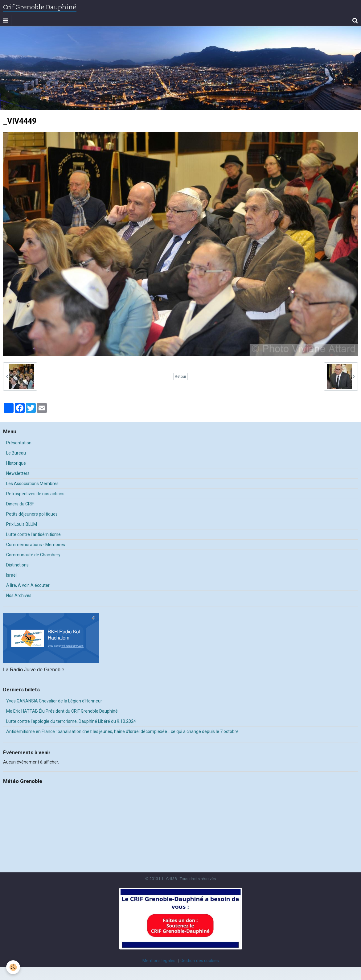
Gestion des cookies (200, 961)
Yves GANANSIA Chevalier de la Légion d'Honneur (54, 701)
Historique (16, 463)
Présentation (19, 443)
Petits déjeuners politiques (32, 514)
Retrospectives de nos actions (35, 494)
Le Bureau (16, 453)
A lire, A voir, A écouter (28, 585)
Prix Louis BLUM (22, 524)
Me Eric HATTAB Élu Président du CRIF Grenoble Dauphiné (62, 711)
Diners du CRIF (20, 504)
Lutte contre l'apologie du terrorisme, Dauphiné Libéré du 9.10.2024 (71, 721)
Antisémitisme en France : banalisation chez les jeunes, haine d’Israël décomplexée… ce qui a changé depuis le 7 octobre (122, 731)
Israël (11, 575)
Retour (180, 377)
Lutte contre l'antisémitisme (33, 534)
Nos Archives (19, 595)
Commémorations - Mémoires (36, 545)
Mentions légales (159, 961)
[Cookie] (13, 967)
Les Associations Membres (32, 484)
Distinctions (17, 565)
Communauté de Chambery (33, 555)
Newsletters (18, 473)
